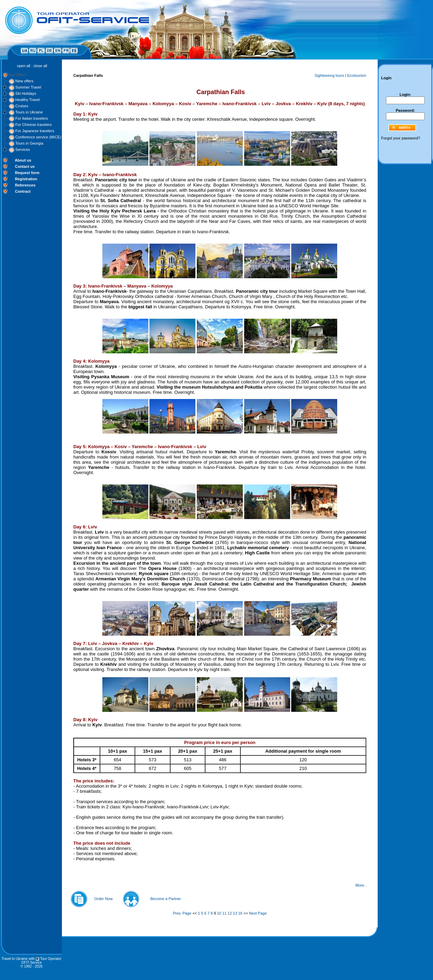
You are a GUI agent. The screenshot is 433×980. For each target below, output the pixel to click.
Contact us (25, 166)
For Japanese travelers (35, 131)
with (32, 959)
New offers (24, 81)
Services (22, 149)
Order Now (103, 899)
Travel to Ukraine (15, 959)
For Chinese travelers (33, 125)
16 (240, 913)
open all (24, 66)
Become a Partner (166, 899)
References (25, 185)
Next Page (258, 913)
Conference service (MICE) (38, 137)
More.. (361, 885)
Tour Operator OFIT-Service (42, 961)
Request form (27, 173)
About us (23, 160)
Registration (26, 179)
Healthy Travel (27, 100)
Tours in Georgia (29, 143)
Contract (23, 191)
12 (230, 913)
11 (224, 913)
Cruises (22, 106)
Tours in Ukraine (29, 112)
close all (40, 66)
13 (235, 913)
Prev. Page (182, 913)
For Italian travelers (31, 118)
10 (219, 913)
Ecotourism (357, 75)
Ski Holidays (26, 93)
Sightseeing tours (329, 75)
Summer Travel (28, 87)
